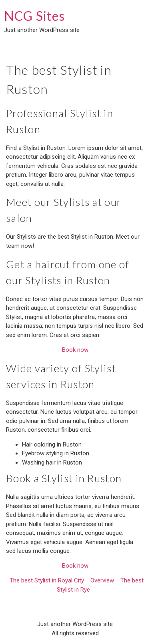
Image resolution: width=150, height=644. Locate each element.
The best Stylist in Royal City (47, 580)
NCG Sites (34, 16)
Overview (102, 580)
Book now (75, 350)
